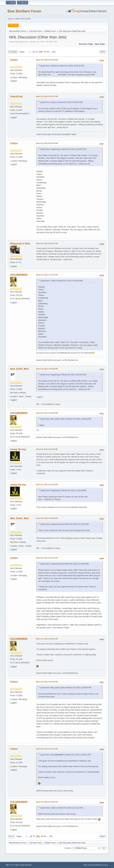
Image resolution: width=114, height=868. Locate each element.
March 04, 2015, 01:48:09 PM (47, 518)
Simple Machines (26, 865)
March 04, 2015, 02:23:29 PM (47, 802)
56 (34, 52)
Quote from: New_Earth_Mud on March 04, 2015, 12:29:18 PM (66, 419)
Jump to (68, 848)
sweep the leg (18, 449)
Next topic (100, 44)
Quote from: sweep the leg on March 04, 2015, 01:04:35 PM (64, 564)
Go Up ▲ (105, 865)
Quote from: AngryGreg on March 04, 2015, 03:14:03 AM (63, 149)
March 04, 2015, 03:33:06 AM (47, 143)
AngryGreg (16, 96)
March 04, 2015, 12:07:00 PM (47, 275)
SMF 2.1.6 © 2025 (12, 865)
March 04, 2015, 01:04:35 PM (47, 449)
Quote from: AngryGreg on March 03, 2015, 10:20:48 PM (63, 490)
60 (48, 52)
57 (37, 52)
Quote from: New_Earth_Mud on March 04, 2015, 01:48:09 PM (66, 688)
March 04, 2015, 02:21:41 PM (47, 749)
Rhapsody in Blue (20, 244)
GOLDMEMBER (19, 275)
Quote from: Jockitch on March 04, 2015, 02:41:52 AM (62, 66)
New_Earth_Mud (19, 369)
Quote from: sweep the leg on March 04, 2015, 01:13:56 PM (64, 524)
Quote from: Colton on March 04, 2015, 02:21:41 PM (62, 808)
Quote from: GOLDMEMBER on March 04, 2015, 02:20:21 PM (65, 755)
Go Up (11, 837)
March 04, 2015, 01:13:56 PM (47, 485)
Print (103, 52)
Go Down (13, 52)
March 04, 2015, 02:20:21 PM (47, 639)
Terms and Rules (94, 865)
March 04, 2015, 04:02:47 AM (47, 243)
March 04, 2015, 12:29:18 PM (47, 369)
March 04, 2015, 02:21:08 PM (47, 682)
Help (85, 865)
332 (54, 52)
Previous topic (86, 44)
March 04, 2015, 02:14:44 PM (47, 558)
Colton (14, 60)
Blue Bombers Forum (24, 11)
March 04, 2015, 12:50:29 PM (47, 413)
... (32, 52)
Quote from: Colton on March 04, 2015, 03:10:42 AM (62, 102)
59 (45, 52)
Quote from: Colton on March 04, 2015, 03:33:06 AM (62, 281)
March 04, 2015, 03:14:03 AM (47, 96)
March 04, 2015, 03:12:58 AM (47, 60)
